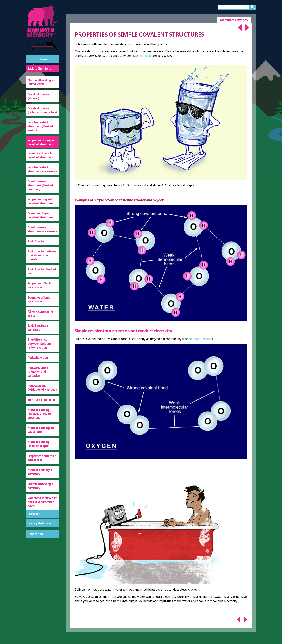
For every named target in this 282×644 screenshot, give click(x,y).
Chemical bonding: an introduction (41, 82)
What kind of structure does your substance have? (42, 502)
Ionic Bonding (36, 241)
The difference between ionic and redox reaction (40, 344)
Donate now (36, 534)
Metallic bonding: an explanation (41, 430)
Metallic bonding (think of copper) (38, 444)
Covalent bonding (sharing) (39, 96)
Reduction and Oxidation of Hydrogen (42, 388)
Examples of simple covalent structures (40, 155)
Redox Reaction (38, 358)
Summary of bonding (41, 400)
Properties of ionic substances (39, 285)
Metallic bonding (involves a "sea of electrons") (39, 414)
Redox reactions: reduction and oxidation (38, 372)
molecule (145, 56)
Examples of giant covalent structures (40, 215)
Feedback (34, 514)
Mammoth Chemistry (234, 20)
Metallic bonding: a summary (40, 472)
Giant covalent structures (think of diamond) (40, 185)
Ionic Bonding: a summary (38, 327)
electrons (195, 339)
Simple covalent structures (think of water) (40, 126)
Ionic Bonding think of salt (42, 271)
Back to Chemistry (39, 69)
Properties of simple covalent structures (41, 142)
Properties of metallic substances (42, 458)
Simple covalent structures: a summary (42, 169)
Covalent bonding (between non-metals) (42, 110)
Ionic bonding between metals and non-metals (43, 255)
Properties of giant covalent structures (40, 201)
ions (209, 339)
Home (43, 59)
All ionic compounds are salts (40, 313)
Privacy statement (40, 523)
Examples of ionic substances (39, 299)
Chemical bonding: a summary (41, 486)
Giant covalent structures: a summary (42, 229)
